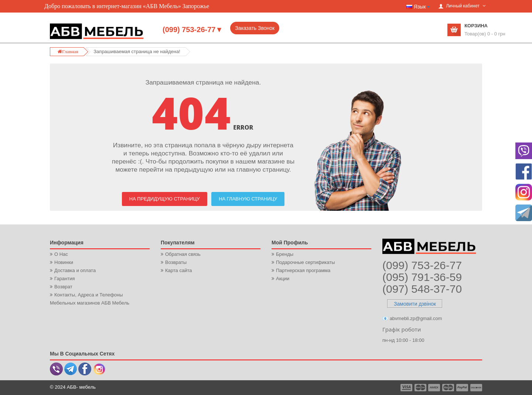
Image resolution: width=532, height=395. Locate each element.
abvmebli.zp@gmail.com (416, 318)
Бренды (285, 254)
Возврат (63, 287)
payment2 (421, 388)
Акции (283, 279)
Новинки (64, 262)
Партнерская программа (303, 270)
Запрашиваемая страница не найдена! (137, 51)
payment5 (462, 388)
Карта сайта (178, 270)
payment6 (475, 388)
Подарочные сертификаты (305, 262)
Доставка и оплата (75, 270)
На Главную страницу (248, 199)
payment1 (407, 388)
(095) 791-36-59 (422, 277)
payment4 (449, 388)
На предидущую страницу (165, 199)
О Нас (61, 254)
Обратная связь (183, 254)
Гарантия (64, 279)
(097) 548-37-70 (422, 289)
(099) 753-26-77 (422, 265)
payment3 (434, 388)
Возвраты (176, 262)
